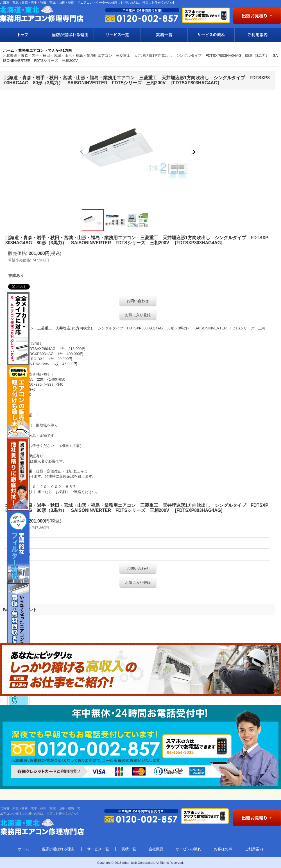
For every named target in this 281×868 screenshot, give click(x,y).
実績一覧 (164, 35)
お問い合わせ (138, 301)
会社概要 (156, 849)
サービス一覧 (117, 35)
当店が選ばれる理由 (70, 35)
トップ (23, 35)
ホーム (23, 849)
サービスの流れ (211, 35)
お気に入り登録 (138, 315)
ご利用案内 (258, 35)
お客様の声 (223, 849)
